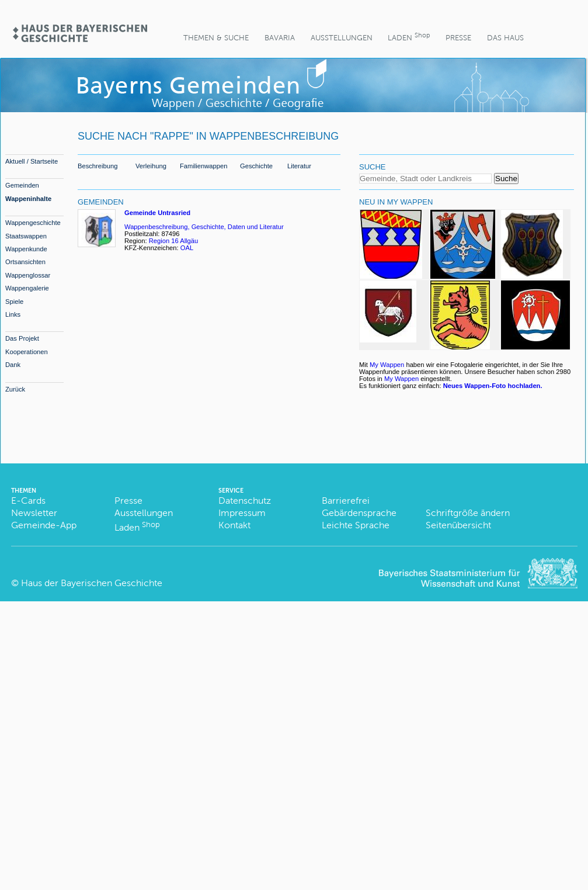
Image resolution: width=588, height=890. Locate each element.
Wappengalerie (27, 288)
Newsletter (34, 513)
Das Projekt (22, 338)
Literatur (299, 166)
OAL (187, 248)
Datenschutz (245, 501)
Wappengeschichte (33, 223)
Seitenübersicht (458, 525)
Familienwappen (203, 166)
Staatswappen (26, 236)
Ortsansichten (25, 262)
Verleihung (151, 166)
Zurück (15, 389)
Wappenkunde (26, 249)
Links (13, 314)
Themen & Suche (216, 38)
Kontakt (234, 525)
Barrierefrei (346, 501)
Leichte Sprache (356, 525)
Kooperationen (27, 352)
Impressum (242, 513)
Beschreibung (98, 166)
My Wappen (387, 365)
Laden (409, 37)
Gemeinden (22, 185)
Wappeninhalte (28, 199)
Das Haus (505, 38)
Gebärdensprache (359, 513)
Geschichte (256, 166)
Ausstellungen (342, 38)
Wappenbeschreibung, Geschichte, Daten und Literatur (204, 227)
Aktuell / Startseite (32, 161)
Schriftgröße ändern (468, 513)
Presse (458, 38)
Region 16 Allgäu (174, 241)
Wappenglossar (28, 275)
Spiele (14, 302)
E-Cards (28, 501)
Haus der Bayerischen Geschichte (92, 583)
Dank (13, 365)
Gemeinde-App (44, 525)
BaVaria (280, 38)
